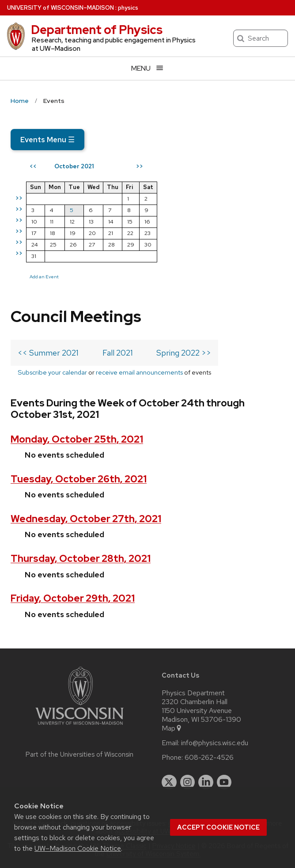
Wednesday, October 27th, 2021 (86, 519)
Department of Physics (97, 30)
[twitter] (169, 782)
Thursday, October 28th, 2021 (81, 559)
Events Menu (47, 140)
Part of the (79, 754)
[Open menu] (147, 68)
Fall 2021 (118, 353)
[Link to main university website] (79, 726)
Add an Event (44, 277)
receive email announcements (139, 372)
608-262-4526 (209, 758)
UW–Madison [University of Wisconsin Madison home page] (61, 8)
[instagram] (188, 782)
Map (172, 728)
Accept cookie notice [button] (218, 827)
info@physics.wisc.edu (215, 743)
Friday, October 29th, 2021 (73, 598)
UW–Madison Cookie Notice (78, 848)
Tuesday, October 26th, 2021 (79, 479)
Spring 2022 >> (184, 353)
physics (128, 8)
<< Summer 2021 (48, 353)
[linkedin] (206, 782)
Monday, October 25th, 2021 (77, 439)
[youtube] (224, 782)
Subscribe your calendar (52, 372)
